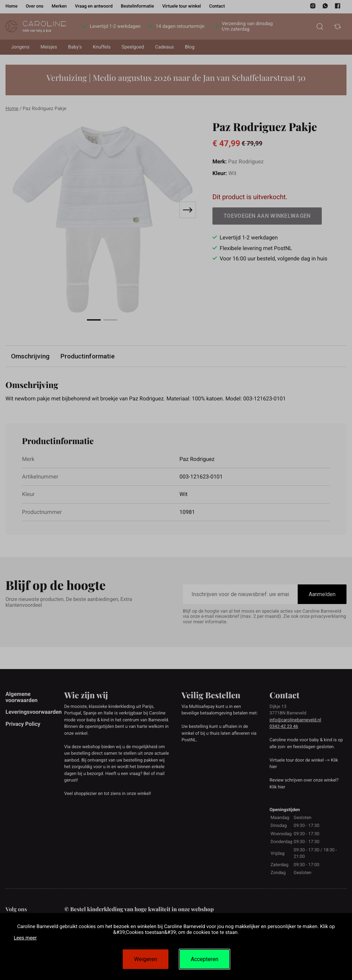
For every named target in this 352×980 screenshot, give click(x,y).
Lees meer (25, 938)
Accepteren (205, 959)
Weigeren (146, 959)
